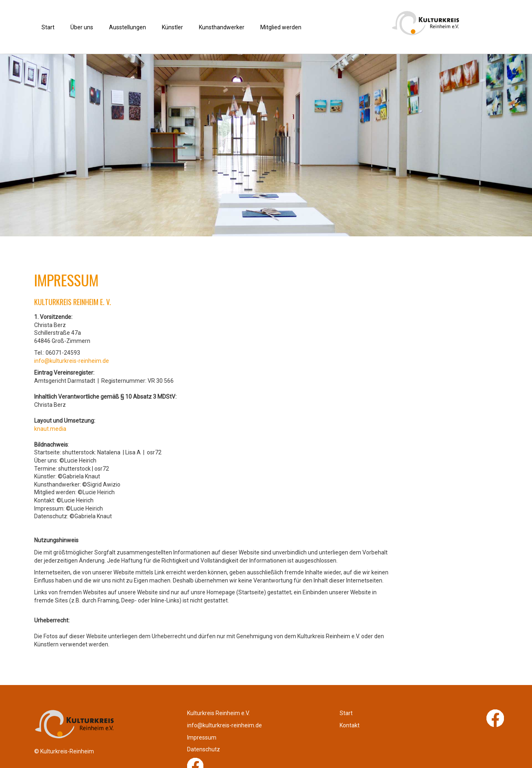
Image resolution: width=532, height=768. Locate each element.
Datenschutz (408, 733)
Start (279, 721)
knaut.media (50, 429)
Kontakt (282, 733)
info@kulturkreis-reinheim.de (72, 361)
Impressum (406, 721)
